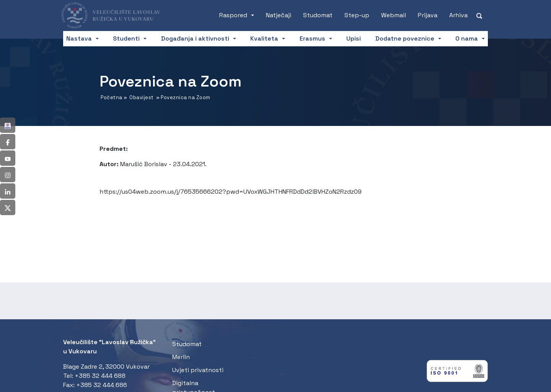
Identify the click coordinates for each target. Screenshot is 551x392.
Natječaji (279, 15)
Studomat (318, 15)
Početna (112, 97)
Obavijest (142, 97)
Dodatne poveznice (405, 38)
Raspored (233, 15)
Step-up (357, 15)
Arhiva (458, 15)
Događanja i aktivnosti (195, 38)
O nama (467, 38)
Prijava (428, 15)
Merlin (181, 357)
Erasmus (312, 38)
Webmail (394, 15)
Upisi (354, 38)
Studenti (126, 38)
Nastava (79, 38)
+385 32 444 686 (102, 385)
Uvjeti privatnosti (198, 370)
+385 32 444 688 (100, 376)
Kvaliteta (264, 38)
